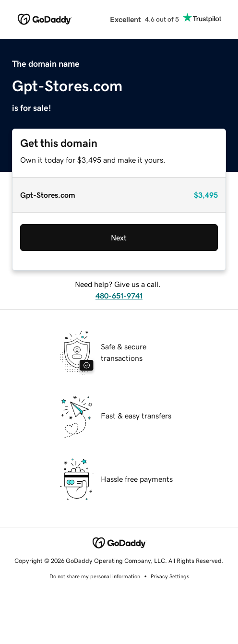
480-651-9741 (119, 296)
